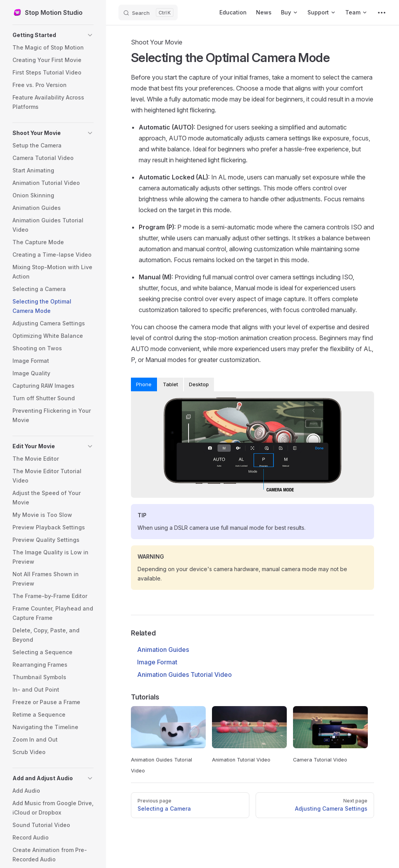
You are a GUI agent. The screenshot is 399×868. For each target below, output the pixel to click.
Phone (144, 384)
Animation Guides (163, 650)
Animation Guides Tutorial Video (184, 675)
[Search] (148, 12)
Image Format (157, 662)
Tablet (170, 384)
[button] (53, 35)
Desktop (199, 384)
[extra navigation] (382, 12)
